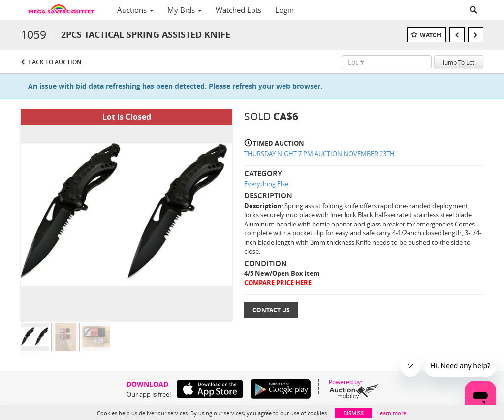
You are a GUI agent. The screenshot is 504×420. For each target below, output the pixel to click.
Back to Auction (55, 62)
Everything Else (266, 184)
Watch (430, 35)
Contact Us (271, 310)
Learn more (392, 413)
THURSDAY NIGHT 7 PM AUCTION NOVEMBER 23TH (319, 154)
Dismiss (353, 413)
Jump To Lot (459, 62)
